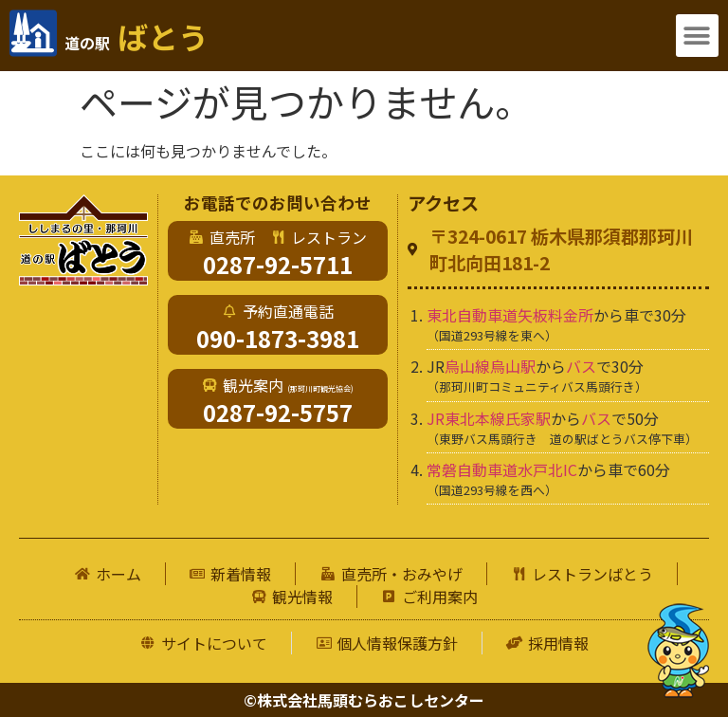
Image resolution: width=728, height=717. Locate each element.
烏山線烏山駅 (490, 366)
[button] (697, 36)
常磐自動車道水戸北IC (502, 469)
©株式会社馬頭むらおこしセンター (364, 700)
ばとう (136, 36)
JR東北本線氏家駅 (489, 418)
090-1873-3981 (278, 338)
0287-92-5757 (278, 412)
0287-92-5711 (278, 264)
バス (581, 366)
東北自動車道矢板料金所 (510, 315)
